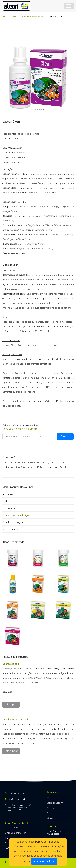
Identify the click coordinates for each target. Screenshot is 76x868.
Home (6, 17)
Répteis (50, 818)
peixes (15, 17)
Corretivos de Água (13, 522)
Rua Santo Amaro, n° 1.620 (18, 808)
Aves (49, 798)
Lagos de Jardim (55, 803)
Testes (6, 501)
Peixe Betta (52, 808)
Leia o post (11, 705)
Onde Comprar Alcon (15, 833)
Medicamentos (10, 529)
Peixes (50, 813)
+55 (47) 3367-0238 (16, 793)
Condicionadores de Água (33, 17)
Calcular (65, 436)
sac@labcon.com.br (16, 799)
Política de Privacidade (47, 842)
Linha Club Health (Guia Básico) (55, 832)
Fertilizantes (9, 508)
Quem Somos (12, 828)
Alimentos (8, 494)
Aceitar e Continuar (44, 861)
